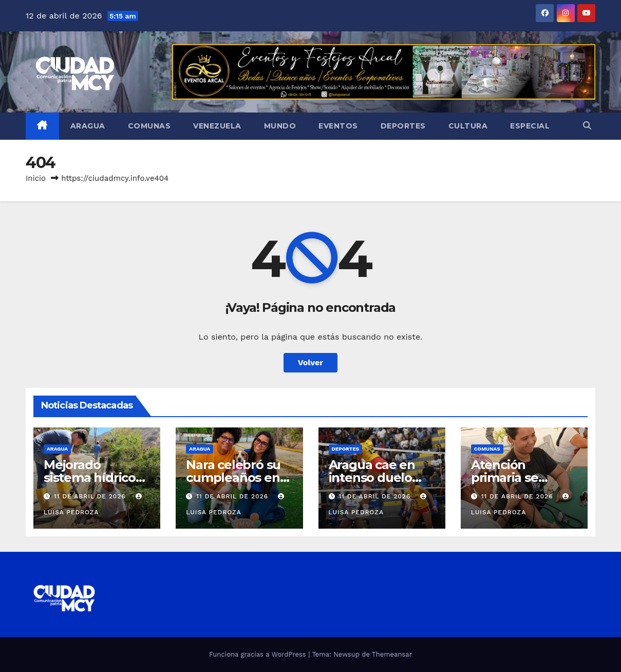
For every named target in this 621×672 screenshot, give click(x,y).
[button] (587, 126)
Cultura (468, 126)
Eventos (338, 126)
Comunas (149, 126)
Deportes (403, 126)
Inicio (36, 178)
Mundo (280, 126)
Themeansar (392, 654)
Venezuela (217, 126)
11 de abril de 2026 (91, 496)
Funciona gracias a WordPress (259, 654)
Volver (311, 362)
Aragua (88, 126)
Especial (530, 126)
